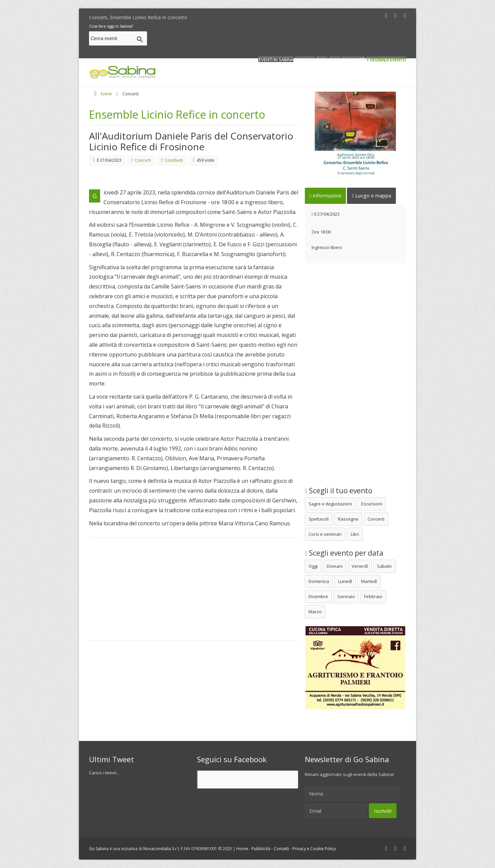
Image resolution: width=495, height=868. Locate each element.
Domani (335, 566)
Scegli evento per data (344, 553)
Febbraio (373, 596)
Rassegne (348, 519)
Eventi (106, 94)
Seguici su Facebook (232, 759)
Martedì (369, 581)
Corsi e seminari (325, 534)
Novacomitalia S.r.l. (162, 849)
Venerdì (360, 566)
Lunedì (345, 581)
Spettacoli (319, 519)
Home (242, 849)
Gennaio (346, 596)
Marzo (315, 612)
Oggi (313, 566)
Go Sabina (214, 779)
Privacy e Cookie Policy (314, 849)
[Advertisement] (283, 39)
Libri (355, 534)
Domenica (319, 581)
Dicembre (318, 596)
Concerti (376, 519)
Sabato (384, 566)
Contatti (281, 849)
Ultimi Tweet (111, 759)
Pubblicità (261, 849)
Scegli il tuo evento (339, 491)
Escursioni (372, 504)
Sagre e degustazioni (330, 504)
